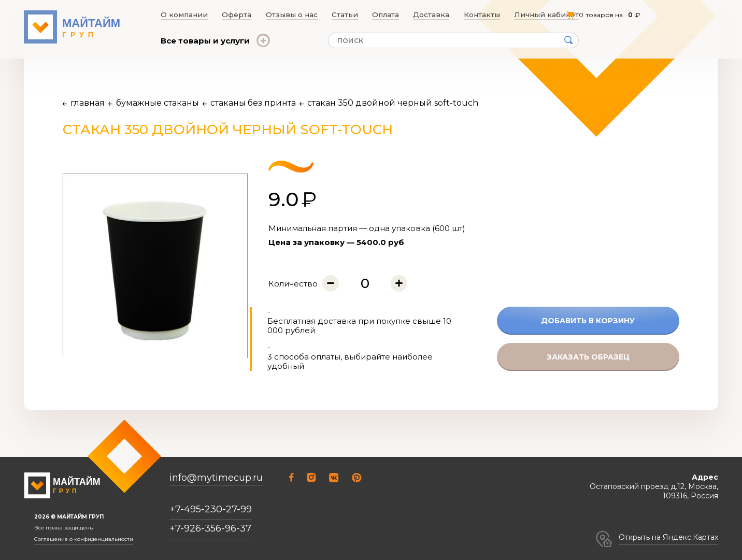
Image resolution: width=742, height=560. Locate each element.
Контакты (487, 15)
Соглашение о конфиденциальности (84, 539)
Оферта (235, 15)
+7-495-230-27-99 (211, 509)
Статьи (345, 15)
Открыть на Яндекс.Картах (668, 537)
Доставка (436, 15)
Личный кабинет (550, 15)
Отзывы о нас (291, 15)
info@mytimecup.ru (216, 478)
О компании (182, 15)
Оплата (388, 15)
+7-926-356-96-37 (210, 528)
